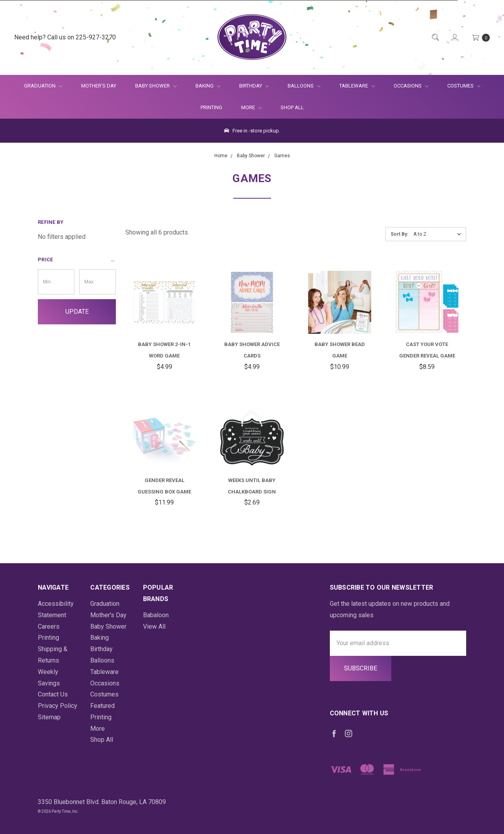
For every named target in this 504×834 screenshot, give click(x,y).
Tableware (357, 86)
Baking (208, 86)
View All (154, 626)
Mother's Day (99, 86)
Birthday (254, 86)
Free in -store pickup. (252, 131)
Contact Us (53, 694)
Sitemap (49, 717)
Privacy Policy (58, 706)
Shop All (292, 107)
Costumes (464, 86)
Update (77, 312)
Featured (102, 706)
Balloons (304, 86)
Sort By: (399, 234)
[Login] (454, 38)
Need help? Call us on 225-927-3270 (65, 37)
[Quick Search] (435, 38)
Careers (49, 626)
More (247, 107)
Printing (211, 107)
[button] (77, 260)
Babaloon (156, 615)
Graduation (43, 86)
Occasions (411, 86)
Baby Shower (156, 86)
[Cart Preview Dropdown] (480, 38)
